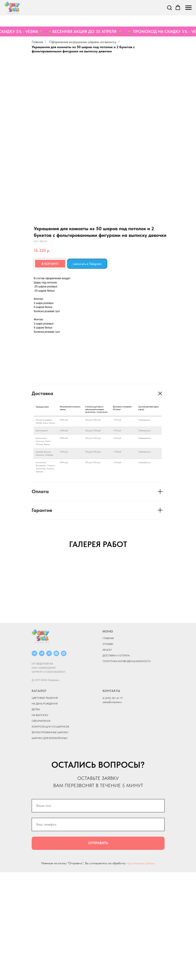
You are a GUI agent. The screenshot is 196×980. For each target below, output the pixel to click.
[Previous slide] (9, 612)
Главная (37, 42)
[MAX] (64, 761)
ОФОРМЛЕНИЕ (41, 828)
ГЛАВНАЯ (108, 746)
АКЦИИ (107, 758)
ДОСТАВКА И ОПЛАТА (116, 763)
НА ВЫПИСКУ (40, 823)
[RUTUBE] (49, 761)
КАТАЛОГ (39, 798)
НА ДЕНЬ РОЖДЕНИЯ (45, 811)
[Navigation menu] (188, 8)
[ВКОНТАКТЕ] (34, 761)
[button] (169, 8)
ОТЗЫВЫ (108, 752)
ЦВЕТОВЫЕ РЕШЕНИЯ (45, 805)
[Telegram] (42, 761)
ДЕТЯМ (36, 817)
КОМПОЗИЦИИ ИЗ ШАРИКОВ (50, 834)
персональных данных (141, 971)
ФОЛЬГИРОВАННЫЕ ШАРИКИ (50, 840)
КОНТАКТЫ (111, 798)
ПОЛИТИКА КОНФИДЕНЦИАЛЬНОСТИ (127, 769)
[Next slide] (187, 612)
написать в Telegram (87, 264)
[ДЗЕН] (56, 761)
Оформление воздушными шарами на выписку (83, 42)
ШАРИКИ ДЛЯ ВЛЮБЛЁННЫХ (50, 846)
